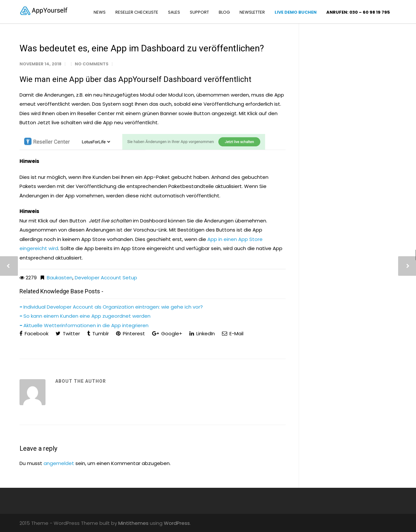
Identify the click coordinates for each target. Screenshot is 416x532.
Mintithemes (133, 523)
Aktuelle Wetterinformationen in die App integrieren (86, 325)
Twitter (68, 333)
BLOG (224, 12)
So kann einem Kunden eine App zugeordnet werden (87, 316)
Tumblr (98, 333)
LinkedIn (202, 333)
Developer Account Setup (106, 278)
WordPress (177, 523)
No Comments (92, 64)
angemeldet (59, 463)
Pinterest (130, 333)
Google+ (167, 333)
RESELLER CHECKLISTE (137, 12)
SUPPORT (199, 12)
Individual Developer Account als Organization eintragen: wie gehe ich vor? (113, 307)
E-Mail (233, 333)
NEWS (100, 12)
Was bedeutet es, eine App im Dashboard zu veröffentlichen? (142, 48)
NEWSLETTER (252, 12)
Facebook (34, 333)
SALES (174, 12)
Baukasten (60, 278)
